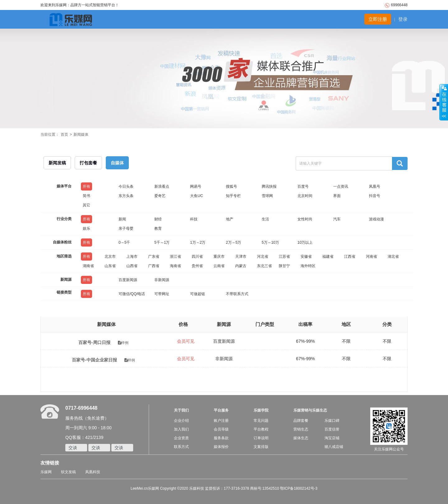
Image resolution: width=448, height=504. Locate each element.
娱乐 (86, 228)
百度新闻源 (128, 280)
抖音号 (375, 196)
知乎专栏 (233, 196)
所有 (86, 186)
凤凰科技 (93, 472)
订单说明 (261, 438)
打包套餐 (88, 163)
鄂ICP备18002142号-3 (299, 488)
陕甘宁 (284, 266)
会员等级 (221, 429)
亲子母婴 (126, 228)
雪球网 (267, 196)
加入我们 (181, 429)
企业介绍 (181, 421)
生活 (265, 219)
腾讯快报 (269, 186)
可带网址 (162, 294)
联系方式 (181, 447)
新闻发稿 (57, 163)
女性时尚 (305, 219)
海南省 (175, 266)
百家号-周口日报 (94, 342)
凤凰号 (375, 186)
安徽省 (306, 257)
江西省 (350, 257)
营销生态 (301, 429)
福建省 (328, 257)
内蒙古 (241, 266)
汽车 (337, 219)
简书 (86, 196)
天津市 (241, 257)
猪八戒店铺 (334, 447)
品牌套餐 (301, 421)
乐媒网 (46, 472)
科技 (194, 219)
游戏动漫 (376, 219)
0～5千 (124, 243)
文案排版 (261, 447)
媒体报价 (221, 447)
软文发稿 (68, 472)
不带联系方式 (237, 294)
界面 (337, 196)
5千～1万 (162, 243)
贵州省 (197, 266)
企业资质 (181, 438)
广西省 (154, 266)
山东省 (110, 266)
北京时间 (305, 196)
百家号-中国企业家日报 (94, 360)
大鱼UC (196, 196)
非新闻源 (162, 280)
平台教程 (261, 429)
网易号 (196, 186)
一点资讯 (341, 186)
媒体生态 (301, 438)
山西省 (132, 266)
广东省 (154, 257)
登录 (403, 19)
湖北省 (393, 257)
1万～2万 (198, 243)
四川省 (197, 257)
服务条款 (221, 438)
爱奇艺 (160, 196)
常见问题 (261, 421)
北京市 (110, 257)
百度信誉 (332, 429)
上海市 (132, 257)
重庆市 (219, 257)
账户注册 (221, 421)
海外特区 (308, 266)
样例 (123, 343)
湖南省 (88, 266)
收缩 (444, 102)
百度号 (303, 186)
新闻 (122, 219)
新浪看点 (162, 186)
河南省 (371, 257)
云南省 (219, 266)
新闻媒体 (81, 134)
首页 (64, 134)
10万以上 (305, 243)
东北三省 (264, 266)
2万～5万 (233, 243)
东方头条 (126, 196)
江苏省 (284, 257)
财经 (158, 219)
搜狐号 (231, 186)
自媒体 (117, 163)
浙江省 (175, 257)
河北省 (263, 257)
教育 (158, 228)
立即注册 (378, 19)
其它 (86, 205)
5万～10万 (270, 243)
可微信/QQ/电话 (132, 294)
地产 (230, 219)
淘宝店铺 (332, 438)
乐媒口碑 (332, 421)
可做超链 (198, 294)
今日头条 (126, 186)
